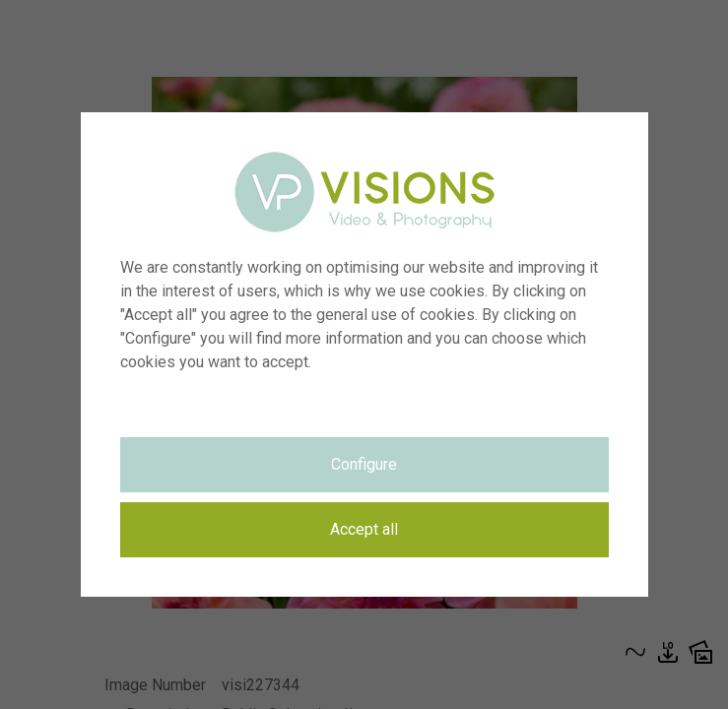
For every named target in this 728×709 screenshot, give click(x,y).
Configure (364, 464)
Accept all (364, 529)
